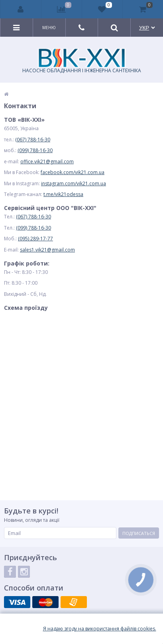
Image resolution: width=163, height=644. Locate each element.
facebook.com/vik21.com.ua (73, 172)
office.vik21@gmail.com (47, 161)
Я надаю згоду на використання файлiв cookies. (100, 629)
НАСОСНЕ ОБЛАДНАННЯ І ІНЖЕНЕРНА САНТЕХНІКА (82, 61)
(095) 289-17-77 (35, 239)
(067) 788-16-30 (33, 140)
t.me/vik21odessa (63, 194)
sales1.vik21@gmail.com (47, 250)
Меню (49, 28)
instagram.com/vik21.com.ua (74, 183)
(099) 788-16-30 (35, 150)
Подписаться (139, 533)
